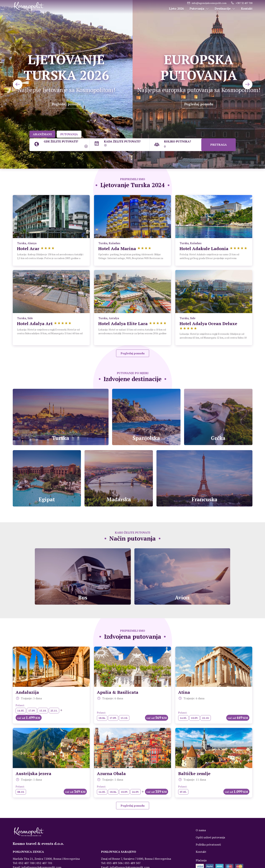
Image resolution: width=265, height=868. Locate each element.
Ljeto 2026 (176, 9)
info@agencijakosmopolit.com (207, 3)
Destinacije (225, 9)
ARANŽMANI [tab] (43, 134)
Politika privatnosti (208, 848)
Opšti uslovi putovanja (210, 841)
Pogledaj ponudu (66, 104)
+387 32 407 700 (242, 3)
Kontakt (247, 9)
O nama (201, 834)
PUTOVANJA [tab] (71, 134)
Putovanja (199, 9)
